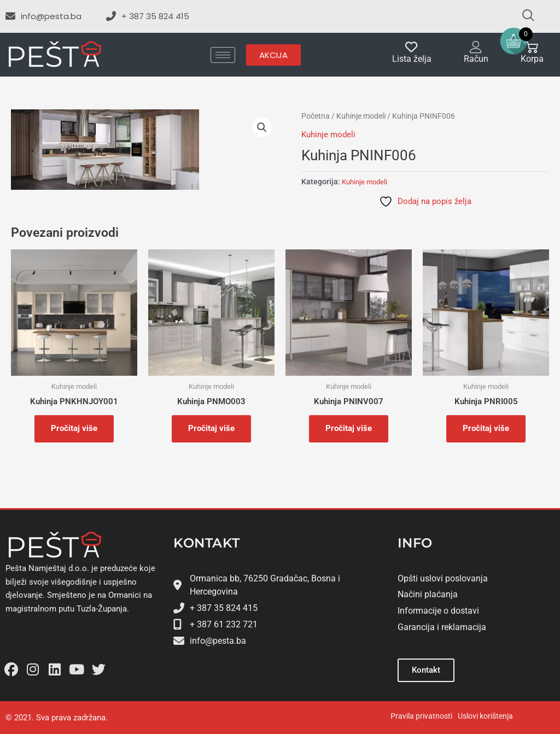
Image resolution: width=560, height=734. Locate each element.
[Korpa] (532, 47)
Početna (316, 116)
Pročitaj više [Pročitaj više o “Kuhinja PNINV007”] (349, 428)
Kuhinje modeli (361, 116)
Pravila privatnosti (421, 716)
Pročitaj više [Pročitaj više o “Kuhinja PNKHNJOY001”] (74, 428)
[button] (262, 127)
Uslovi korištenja (485, 716)
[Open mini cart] (514, 41)
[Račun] (476, 47)
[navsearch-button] (523, 16)
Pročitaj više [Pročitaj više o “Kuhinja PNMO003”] (211, 428)
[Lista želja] (412, 47)
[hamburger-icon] (223, 55)
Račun (476, 59)
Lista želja (412, 59)
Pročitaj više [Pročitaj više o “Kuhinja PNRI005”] (486, 428)
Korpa (532, 59)
